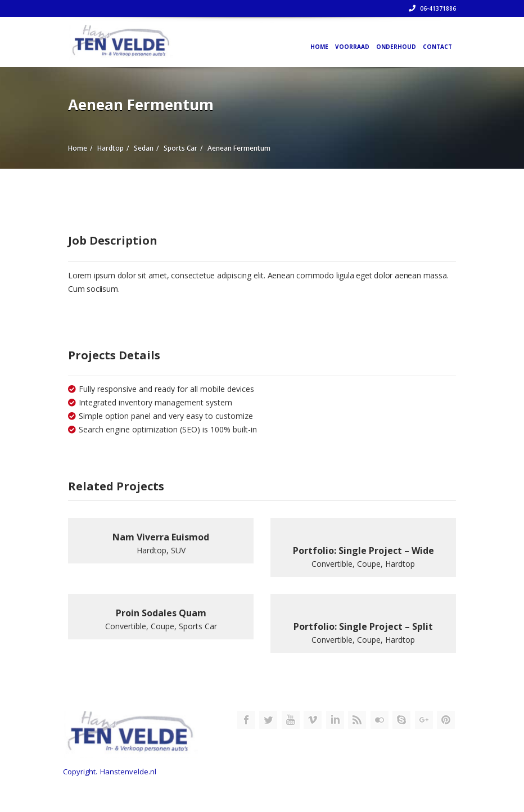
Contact (437, 47)
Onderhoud (396, 47)
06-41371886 (432, 8)
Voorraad (352, 47)
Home (319, 47)
